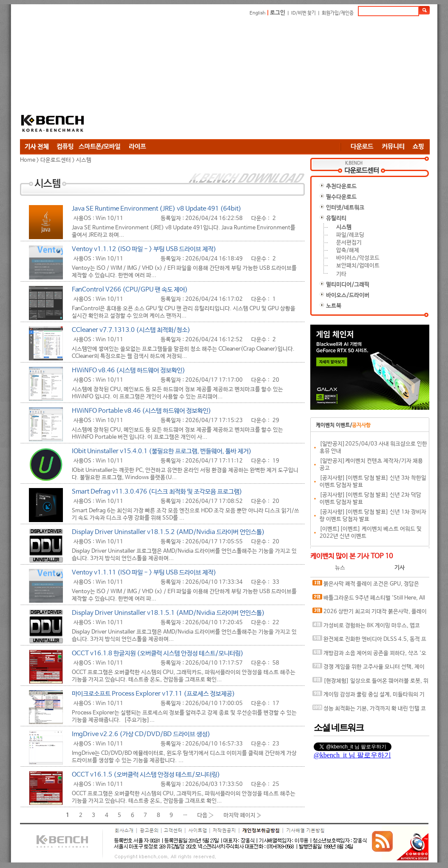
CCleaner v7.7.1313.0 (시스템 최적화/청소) (131, 330)
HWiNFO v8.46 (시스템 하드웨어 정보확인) (129, 370)
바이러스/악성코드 (358, 258)
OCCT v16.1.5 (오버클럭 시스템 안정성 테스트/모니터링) (146, 775)
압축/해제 (348, 250)
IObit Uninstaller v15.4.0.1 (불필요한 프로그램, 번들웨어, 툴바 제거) (162, 451)
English (258, 13)
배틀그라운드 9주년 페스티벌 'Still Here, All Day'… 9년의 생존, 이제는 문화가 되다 (369, 600)
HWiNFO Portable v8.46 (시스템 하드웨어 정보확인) (142, 411)
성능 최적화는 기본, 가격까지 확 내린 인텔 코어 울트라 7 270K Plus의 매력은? (369, 710)
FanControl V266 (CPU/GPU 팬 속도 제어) (130, 290)
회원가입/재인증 (338, 13)
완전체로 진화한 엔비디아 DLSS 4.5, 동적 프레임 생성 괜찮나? (369, 641)
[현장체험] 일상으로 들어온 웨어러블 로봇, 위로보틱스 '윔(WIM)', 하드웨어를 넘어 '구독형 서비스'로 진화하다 (371, 683)
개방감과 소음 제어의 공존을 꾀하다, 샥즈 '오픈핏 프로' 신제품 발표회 (369, 655)
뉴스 (340, 568)
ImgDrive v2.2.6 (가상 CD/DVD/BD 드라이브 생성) (141, 734)
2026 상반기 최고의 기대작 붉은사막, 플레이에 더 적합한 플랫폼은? (370, 613)
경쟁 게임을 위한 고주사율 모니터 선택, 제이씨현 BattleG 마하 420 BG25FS (369, 669)
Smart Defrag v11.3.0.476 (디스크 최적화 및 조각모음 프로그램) (157, 492)
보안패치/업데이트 (358, 266)
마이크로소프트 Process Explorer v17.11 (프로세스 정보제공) (153, 694)
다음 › (206, 815)
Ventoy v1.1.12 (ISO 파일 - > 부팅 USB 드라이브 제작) (144, 249)
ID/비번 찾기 (303, 13)
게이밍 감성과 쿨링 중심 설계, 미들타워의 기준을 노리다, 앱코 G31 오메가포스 (369, 696)
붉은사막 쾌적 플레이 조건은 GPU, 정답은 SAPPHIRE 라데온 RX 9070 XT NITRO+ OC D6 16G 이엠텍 (368, 586)
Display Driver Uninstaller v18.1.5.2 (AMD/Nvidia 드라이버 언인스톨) (168, 532)
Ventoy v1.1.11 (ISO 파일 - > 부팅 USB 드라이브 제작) (144, 572)
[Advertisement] (192, 77)
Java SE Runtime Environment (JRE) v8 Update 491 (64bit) (157, 209)
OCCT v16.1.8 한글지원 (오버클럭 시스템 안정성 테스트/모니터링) (158, 653)
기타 (341, 274)
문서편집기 (349, 243)
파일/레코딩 (350, 235)
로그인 (278, 13)
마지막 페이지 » (243, 815)
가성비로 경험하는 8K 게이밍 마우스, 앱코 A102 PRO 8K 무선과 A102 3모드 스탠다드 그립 (369, 627)
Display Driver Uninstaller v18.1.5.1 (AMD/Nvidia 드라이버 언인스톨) (168, 613)
